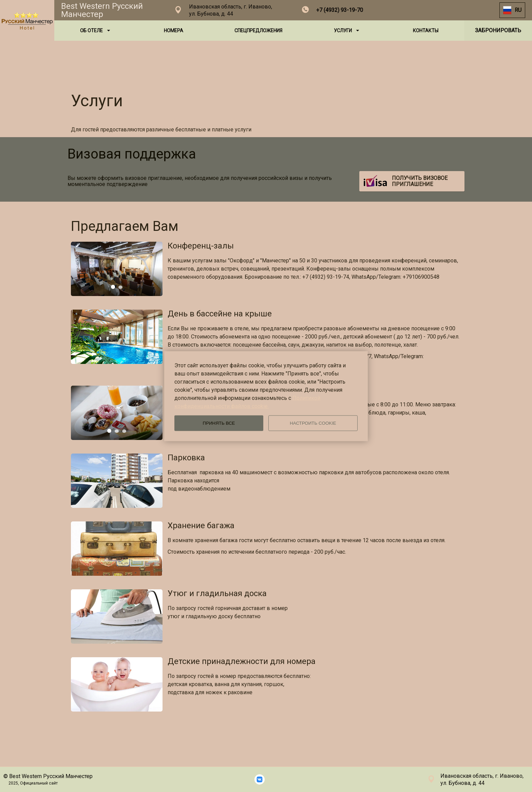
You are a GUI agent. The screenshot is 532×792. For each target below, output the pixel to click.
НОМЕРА (174, 31)
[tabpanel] (117, 269)
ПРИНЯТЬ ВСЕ (219, 423)
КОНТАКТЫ (426, 31)
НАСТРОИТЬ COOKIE (313, 423)
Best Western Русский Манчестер (102, 10)
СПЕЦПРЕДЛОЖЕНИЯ (258, 31)
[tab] (113, 287)
